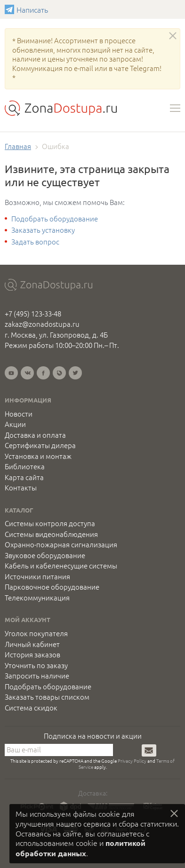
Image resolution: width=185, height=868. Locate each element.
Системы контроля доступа (50, 523)
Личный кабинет (32, 644)
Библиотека (25, 466)
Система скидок (31, 708)
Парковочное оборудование (52, 587)
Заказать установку (43, 230)
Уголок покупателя (36, 633)
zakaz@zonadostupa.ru (42, 324)
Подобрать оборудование (55, 218)
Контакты (21, 488)
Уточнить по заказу (36, 665)
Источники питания (37, 576)
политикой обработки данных (80, 848)
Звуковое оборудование (45, 555)
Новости (19, 414)
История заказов (32, 655)
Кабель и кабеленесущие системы (61, 566)
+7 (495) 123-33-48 (33, 313)
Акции (15, 424)
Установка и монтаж (38, 456)
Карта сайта (24, 477)
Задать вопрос (35, 241)
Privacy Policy (132, 761)
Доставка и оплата (35, 435)
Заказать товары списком (47, 697)
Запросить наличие (37, 676)
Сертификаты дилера (40, 445)
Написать (11, 9)
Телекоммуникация (37, 598)
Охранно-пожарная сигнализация (61, 544)
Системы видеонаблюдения (51, 534)
